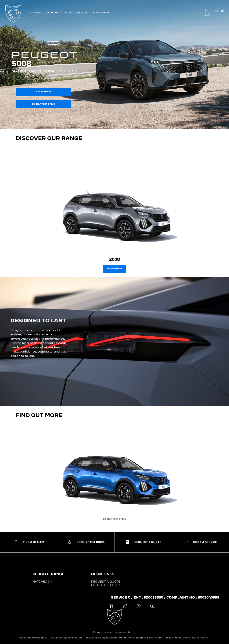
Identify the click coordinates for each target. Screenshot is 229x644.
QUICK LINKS (103, 574)
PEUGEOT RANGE (48, 574)
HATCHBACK (42, 582)
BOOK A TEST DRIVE (106, 585)
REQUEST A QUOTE (106, 582)
